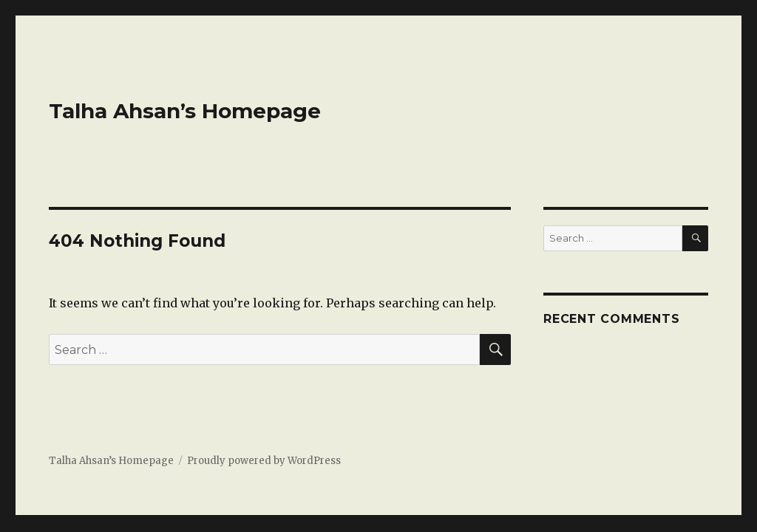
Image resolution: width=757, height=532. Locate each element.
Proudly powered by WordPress (264, 461)
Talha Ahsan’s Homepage (185, 111)
